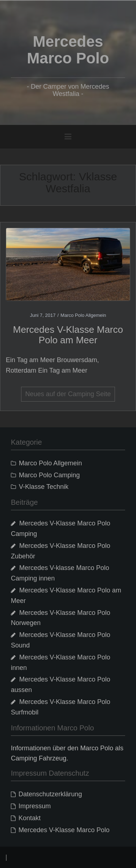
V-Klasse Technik (44, 487)
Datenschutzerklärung (50, 794)
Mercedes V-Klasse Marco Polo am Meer (68, 335)
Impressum (35, 806)
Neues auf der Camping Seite (68, 394)
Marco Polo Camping (49, 475)
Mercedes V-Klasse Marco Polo (64, 830)
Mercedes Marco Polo (68, 50)
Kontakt (30, 818)
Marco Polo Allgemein (83, 315)
